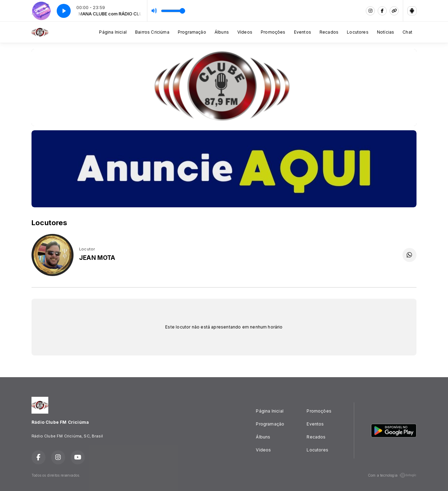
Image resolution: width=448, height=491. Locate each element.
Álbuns (222, 32)
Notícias (386, 32)
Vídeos (245, 32)
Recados (329, 32)
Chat (407, 32)
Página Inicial (113, 32)
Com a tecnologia (392, 475)
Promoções (273, 32)
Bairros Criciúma (152, 32)
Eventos (303, 32)
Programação (192, 32)
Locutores (358, 32)
